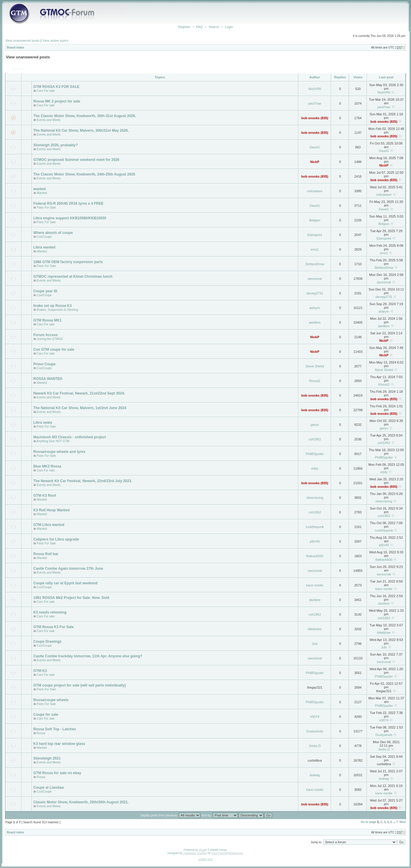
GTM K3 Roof (45, 496)
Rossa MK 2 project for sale (57, 101)
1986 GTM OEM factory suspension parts (68, 262)
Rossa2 (315, 381)
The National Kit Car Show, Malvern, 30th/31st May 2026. (81, 131)
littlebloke (315, 629)
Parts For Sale (46, 208)
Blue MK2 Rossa (47, 466)
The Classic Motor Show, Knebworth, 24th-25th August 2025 (84, 174)
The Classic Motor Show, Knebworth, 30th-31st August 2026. (85, 116)
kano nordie (315, 585)
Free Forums (219, 853)
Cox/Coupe (44, 237)
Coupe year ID (45, 291)
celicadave (315, 191)
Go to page (368, 822)
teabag (315, 775)
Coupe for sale (46, 715)
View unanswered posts (22, 41)
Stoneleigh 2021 (47, 758)
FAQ (199, 27)
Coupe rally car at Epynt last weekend (65, 583)
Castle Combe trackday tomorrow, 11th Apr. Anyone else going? (88, 656)
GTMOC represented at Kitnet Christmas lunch (73, 277)
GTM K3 (40, 671)
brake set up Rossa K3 (53, 306)
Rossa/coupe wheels (51, 700)
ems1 (315, 249)
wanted (39, 189)
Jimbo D (315, 746)
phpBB (203, 850)
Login (229, 27)
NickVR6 (315, 89)
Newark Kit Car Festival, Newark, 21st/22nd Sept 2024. (79, 393)
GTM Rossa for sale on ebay (57, 773)
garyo (315, 425)
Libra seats (43, 423)
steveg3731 (315, 293)
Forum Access (46, 335)
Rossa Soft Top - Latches (55, 729)
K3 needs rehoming (50, 612)
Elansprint (315, 235)
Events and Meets (49, 120)
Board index (15, 48)
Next (403, 822)
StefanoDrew (315, 264)
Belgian (315, 220)
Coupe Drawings (48, 642)
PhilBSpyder (315, 454)
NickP (315, 162)
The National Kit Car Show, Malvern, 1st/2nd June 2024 (80, 408)
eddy (315, 468)
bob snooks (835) (315, 118)
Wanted (42, 193)
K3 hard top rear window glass (59, 744)
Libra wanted (44, 247)
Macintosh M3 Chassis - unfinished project (70, 437)
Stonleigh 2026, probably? (56, 145)
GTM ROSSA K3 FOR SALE (56, 87)
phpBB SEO (205, 859)
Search (214, 27)
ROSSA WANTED (48, 379)
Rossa (41, 733)
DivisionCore (235, 853)
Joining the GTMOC (50, 339)
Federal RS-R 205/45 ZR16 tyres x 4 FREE (68, 204)
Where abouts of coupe (53, 233)
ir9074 (315, 717)
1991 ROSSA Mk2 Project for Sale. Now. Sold (71, 598)
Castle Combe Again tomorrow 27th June (68, 569)
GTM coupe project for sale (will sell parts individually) (80, 685)
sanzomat (315, 279)
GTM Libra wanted (49, 525)
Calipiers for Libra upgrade (56, 539)
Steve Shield (315, 366)
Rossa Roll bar (46, 554)
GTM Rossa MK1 (48, 320)
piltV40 (315, 541)
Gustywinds (315, 731)
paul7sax (315, 103)
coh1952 (315, 439)
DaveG (315, 147)
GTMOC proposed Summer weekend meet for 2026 (76, 160)
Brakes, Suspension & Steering (57, 310)
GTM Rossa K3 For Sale (53, 627)
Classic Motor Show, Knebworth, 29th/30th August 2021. (81, 802)
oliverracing (315, 498)
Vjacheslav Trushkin (195, 853)
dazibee (315, 600)
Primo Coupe (45, 364)
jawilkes (315, 322)
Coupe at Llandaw (49, 788)
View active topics (55, 41)
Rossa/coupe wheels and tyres (59, 452)
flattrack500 (315, 556)
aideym (315, 308)
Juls (315, 644)
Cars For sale (46, 91)
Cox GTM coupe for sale (54, 350)
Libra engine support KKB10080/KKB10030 (70, 218)
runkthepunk (315, 527)
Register (184, 27)
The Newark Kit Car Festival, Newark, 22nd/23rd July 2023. (83, 481)
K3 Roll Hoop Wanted (52, 510)
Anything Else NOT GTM (53, 441)
